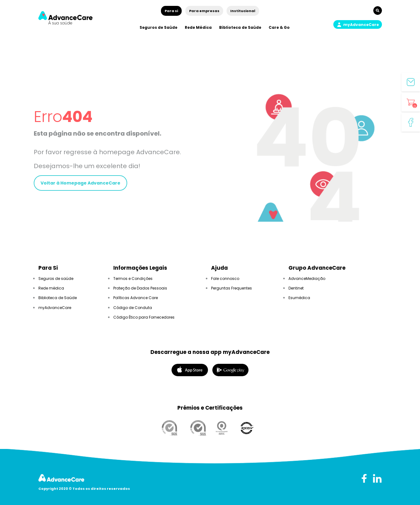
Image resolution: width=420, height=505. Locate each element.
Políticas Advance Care (136, 298)
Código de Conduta (133, 308)
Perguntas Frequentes (232, 288)
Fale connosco (225, 279)
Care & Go (279, 27)
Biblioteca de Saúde (240, 27)
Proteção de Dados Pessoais (140, 288)
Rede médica (51, 288)
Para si (171, 11)
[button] (358, 24)
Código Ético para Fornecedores (144, 317)
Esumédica (299, 298)
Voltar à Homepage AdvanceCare (80, 183)
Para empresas (204, 11)
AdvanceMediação (307, 279)
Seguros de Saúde (158, 27)
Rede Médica (198, 27)
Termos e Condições (133, 279)
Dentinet (296, 288)
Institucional (243, 11)
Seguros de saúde (56, 279)
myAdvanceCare (55, 308)
